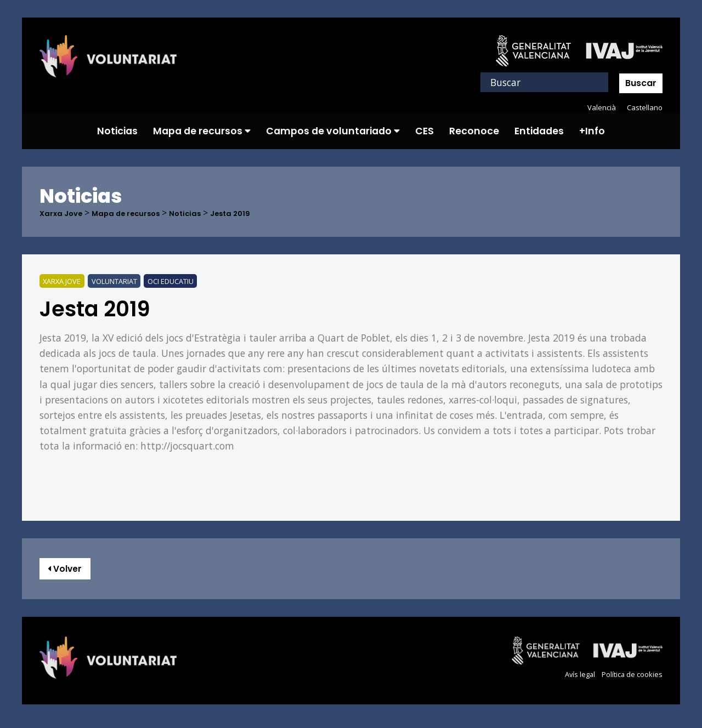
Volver (71, 571)
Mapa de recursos (202, 131)
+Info (592, 131)
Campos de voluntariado (333, 131)
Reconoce (474, 131)
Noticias (117, 131)
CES (424, 131)
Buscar (641, 83)
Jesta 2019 (262, 213)
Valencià (599, 107)
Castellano (644, 107)
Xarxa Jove (65, 213)
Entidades (539, 131)
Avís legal (572, 680)
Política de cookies (629, 680)
